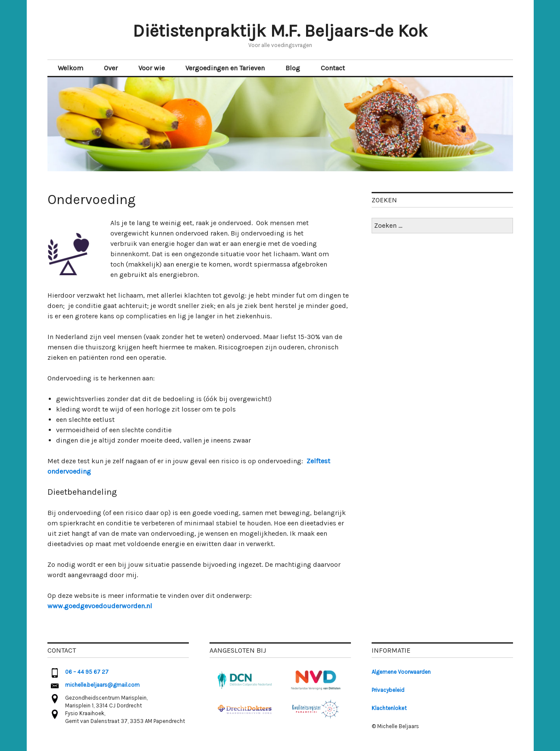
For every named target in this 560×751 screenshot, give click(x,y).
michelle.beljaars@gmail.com (102, 685)
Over (111, 68)
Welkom (70, 68)
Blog (293, 68)
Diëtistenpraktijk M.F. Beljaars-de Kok (280, 31)
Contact (333, 68)
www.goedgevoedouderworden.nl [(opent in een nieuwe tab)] (100, 606)
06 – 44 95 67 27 (87, 672)
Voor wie (152, 68)
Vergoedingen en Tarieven (225, 68)
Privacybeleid (388, 690)
